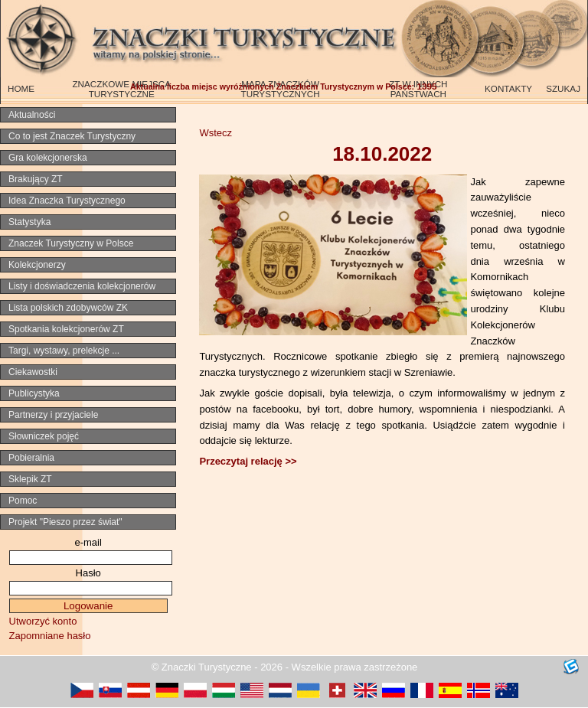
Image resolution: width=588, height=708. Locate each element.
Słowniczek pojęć (44, 436)
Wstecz (216, 133)
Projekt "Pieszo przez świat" (65, 522)
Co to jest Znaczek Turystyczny (72, 136)
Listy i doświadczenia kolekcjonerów (82, 286)
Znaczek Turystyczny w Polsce (71, 243)
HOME (21, 88)
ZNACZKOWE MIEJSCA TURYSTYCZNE (121, 89)
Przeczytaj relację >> (248, 461)
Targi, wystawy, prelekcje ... (64, 351)
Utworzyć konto (43, 621)
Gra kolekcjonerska (48, 158)
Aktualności (32, 115)
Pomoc (23, 501)
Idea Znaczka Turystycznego (67, 201)
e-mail (88, 542)
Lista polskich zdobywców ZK (68, 308)
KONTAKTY (508, 88)
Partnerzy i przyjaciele (53, 415)
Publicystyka (34, 393)
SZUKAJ (563, 88)
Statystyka (29, 222)
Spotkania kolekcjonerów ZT (66, 329)
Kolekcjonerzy (37, 265)
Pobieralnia (31, 458)
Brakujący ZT (36, 179)
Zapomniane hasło (50, 636)
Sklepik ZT (30, 479)
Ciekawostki (33, 372)
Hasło (88, 573)
